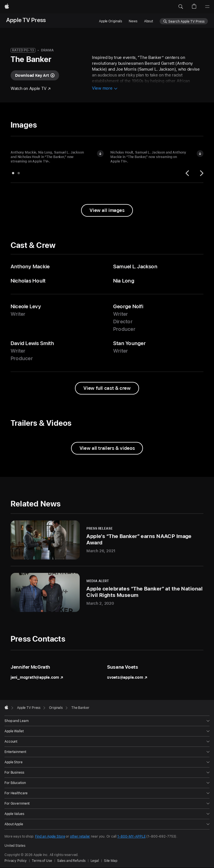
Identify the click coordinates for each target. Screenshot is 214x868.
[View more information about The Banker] (105, 89)
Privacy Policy (16, 861)
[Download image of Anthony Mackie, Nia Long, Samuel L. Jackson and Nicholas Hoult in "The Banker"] (100, 154)
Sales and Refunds (71, 861)
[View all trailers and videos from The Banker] (107, 448)
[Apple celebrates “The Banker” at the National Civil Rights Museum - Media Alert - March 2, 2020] (107, 592)
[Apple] (7, 7)
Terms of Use (42, 861)
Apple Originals (110, 21)
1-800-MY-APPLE (131, 836)
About (149, 21)
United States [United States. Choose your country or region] (15, 846)
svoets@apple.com (127, 677)
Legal (95, 861)
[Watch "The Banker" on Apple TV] (31, 89)
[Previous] (188, 173)
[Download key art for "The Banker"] (35, 75)
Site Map (111, 861)
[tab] (13, 173)
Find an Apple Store (50, 836)
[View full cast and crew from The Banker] (107, 388)
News (133, 21)
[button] (181, 7)
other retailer (80, 836)
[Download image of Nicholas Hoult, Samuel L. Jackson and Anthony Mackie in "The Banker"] (200, 154)
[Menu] (207, 7)
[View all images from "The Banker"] (107, 210)
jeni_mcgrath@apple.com (37, 677)
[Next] (201, 173)
